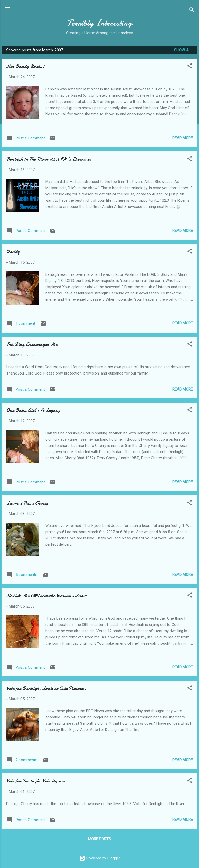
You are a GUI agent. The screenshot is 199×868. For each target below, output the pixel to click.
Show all (183, 50)
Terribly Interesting (99, 23)
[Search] (192, 10)
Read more (183, 138)
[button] (190, 67)
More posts (99, 839)
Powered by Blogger (100, 858)
